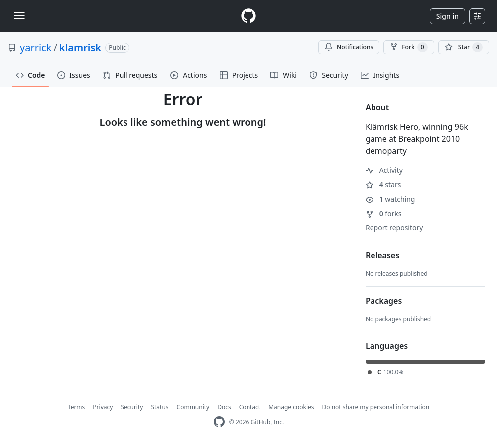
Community (193, 407)
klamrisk (80, 48)
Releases (382, 255)
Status (160, 407)
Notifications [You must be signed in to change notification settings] (349, 47)
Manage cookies (291, 407)
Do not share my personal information (376, 407)
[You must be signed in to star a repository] (464, 47)
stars (383, 184)
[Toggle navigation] (19, 16)
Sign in (447, 16)
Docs (224, 407)
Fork (409, 47)
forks (384, 213)
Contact (250, 407)
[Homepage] (248, 16)
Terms (76, 407)
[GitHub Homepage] (219, 422)
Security (132, 407)
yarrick (36, 48)
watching (390, 199)
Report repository (394, 228)
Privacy (103, 407)
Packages (384, 301)
